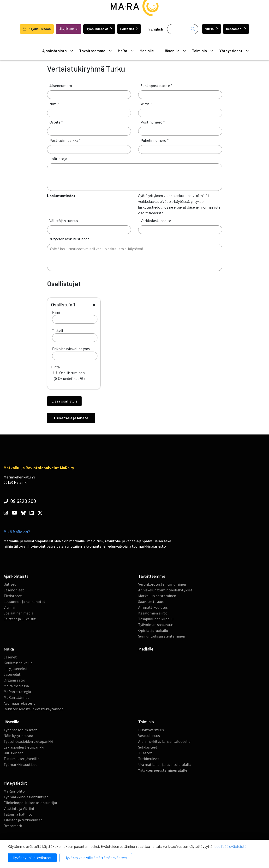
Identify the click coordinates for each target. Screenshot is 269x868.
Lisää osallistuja (64, 401)
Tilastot (145, 753)
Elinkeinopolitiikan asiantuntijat (31, 803)
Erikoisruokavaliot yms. (75, 353)
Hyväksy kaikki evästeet (32, 858)
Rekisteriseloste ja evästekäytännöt (33, 709)
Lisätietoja (58, 159)
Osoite (56, 122)
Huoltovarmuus (151, 730)
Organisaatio (14, 680)
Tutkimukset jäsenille (21, 759)
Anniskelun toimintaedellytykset (165, 590)
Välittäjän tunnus (64, 221)
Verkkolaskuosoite (156, 221)
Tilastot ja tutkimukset (23, 820)
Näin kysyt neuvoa (18, 736)
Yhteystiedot (234, 51)
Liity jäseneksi (15, 669)
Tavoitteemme (96, 51)
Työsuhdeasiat (99, 29)
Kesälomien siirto (153, 613)
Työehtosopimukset (20, 730)
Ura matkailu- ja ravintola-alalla (165, 764)
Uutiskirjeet (13, 753)
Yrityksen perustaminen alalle (163, 770)
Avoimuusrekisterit (19, 703)
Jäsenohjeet (14, 590)
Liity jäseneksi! (69, 29)
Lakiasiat (129, 29)
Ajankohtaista (58, 51)
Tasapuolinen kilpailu (156, 619)
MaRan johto (14, 791)
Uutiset (10, 584)
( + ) (69, 376)
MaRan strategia (17, 692)
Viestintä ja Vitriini (19, 808)
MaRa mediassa (16, 686)
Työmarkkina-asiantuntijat (26, 797)
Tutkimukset (149, 759)
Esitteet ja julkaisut (20, 619)
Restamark (236, 29)
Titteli (75, 335)
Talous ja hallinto (18, 814)
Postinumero (153, 122)
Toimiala (203, 51)
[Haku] (183, 29)
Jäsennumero (61, 86)
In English (155, 29)
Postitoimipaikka (65, 140)
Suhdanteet (148, 747)
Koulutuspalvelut (18, 663)
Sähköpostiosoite (156, 86)
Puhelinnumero (155, 140)
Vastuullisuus (149, 736)
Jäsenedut (12, 674)
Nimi (55, 104)
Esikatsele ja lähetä (71, 418)
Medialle (147, 51)
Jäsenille (175, 51)
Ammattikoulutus (153, 607)
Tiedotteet (13, 596)
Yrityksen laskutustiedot (69, 239)
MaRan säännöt (16, 697)
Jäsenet (10, 657)
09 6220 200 (20, 501)
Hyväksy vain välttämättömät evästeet (96, 858)
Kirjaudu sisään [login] (37, 29)
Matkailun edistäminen (157, 596)
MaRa (126, 51)
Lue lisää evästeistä (230, 846)
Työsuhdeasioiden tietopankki (28, 741)
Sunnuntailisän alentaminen (162, 636)
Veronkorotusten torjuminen (162, 584)
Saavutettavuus (151, 601)
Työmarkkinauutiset (20, 764)
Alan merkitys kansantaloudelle (164, 741)
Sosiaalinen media (18, 613)
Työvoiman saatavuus (156, 625)
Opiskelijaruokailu (153, 630)
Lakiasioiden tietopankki (24, 747)
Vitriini (212, 29)
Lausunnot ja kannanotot (24, 601)
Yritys (146, 104)
